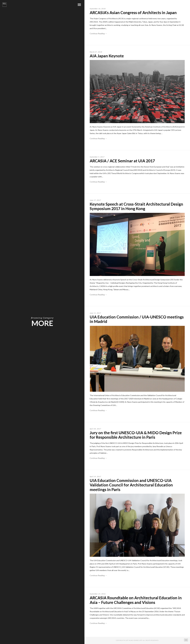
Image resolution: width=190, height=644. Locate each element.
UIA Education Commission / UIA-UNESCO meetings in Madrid (137, 319)
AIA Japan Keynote (107, 56)
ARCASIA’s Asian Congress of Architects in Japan (133, 12)
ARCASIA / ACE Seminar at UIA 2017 (122, 161)
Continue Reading (98, 33)
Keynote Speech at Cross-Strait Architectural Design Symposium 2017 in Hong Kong (136, 206)
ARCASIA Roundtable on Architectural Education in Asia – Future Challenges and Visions (136, 600)
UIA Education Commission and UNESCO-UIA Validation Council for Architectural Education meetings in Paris (131, 485)
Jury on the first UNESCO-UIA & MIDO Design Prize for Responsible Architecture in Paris (136, 435)
